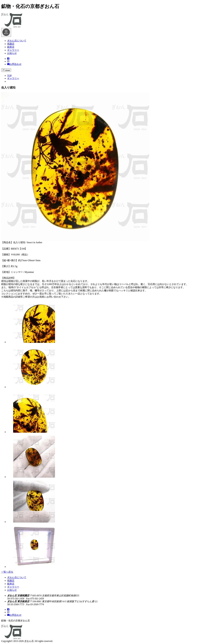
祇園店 (11, 581)
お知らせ (12, 590)
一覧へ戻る (7, 572)
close (6, 70)
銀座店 (11, 584)
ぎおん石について (17, 577)
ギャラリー (13, 587)
